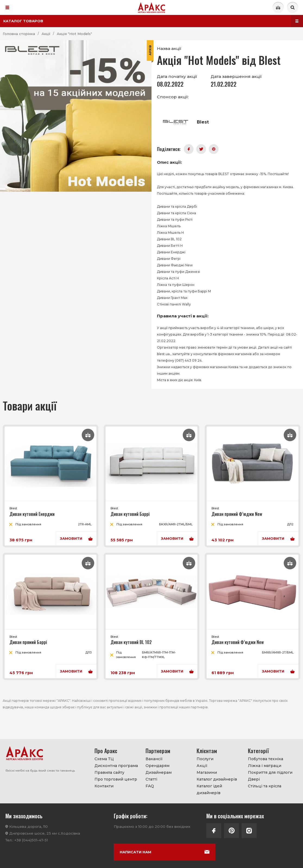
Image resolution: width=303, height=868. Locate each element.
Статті (151, 779)
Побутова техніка (266, 759)
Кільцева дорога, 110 (29, 826)
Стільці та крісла (265, 786)
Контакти (104, 786)
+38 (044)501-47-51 (31, 840)
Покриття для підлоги (270, 772)
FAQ (150, 786)
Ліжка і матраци (265, 766)
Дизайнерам (159, 772)
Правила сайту (109, 772)
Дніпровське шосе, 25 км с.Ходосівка (45, 833)
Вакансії (154, 759)
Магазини (207, 772)
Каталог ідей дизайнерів (209, 789)
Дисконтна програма (116, 766)
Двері (254, 779)
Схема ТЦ (104, 759)
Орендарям (157, 766)
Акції (202, 766)
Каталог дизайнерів (217, 779)
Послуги (205, 759)
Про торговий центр (116, 779)
